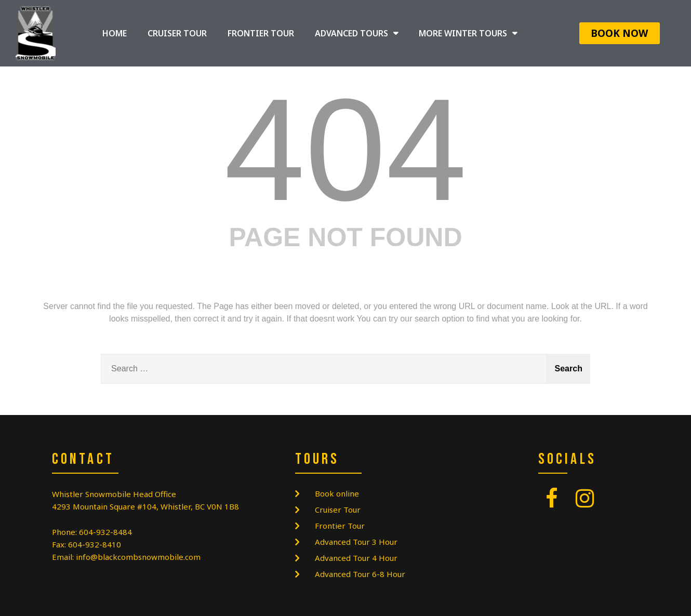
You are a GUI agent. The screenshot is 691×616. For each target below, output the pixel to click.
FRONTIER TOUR (261, 33)
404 (345, 150)
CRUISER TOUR (177, 33)
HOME (115, 33)
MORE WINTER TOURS (468, 33)
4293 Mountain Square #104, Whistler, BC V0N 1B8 (145, 506)
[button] (620, 33)
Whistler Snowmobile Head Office (114, 494)
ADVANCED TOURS (356, 33)
